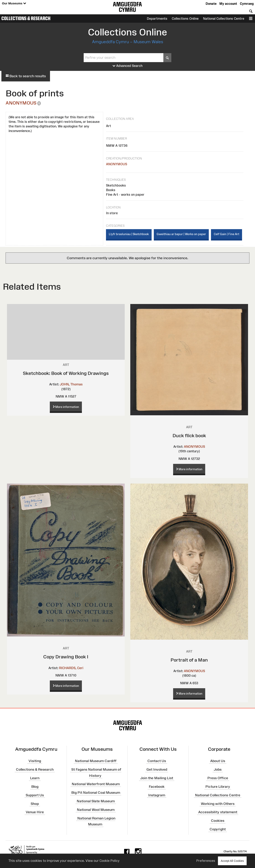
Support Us (35, 795)
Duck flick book (189, 435)
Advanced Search (128, 66)
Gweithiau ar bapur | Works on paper (181, 234)
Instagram (157, 795)
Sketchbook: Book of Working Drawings (66, 373)
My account (228, 4)
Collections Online (185, 19)
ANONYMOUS (21, 103)
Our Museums (14, 3)
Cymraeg (247, 4)
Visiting (35, 761)
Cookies (218, 821)
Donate (211, 4)
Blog (35, 787)
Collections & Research (26, 18)
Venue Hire (35, 812)
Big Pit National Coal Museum (96, 793)
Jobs (218, 769)
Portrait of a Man (189, 660)
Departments (157, 19)
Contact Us (157, 761)
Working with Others (218, 803)
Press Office (218, 778)
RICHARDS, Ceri (71, 668)
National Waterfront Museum (96, 784)
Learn (35, 778)
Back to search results (26, 76)
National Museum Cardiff (96, 761)
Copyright (218, 829)
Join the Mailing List (157, 778)
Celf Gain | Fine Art (227, 234)
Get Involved (157, 769)
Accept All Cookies (232, 861)
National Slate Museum (96, 801)
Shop (35, 803)
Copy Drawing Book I (66, 657)
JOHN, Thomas (71, 384)
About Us (218, 761)
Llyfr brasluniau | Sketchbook (129, 234)
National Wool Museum (96, 810)
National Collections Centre (224, 19)
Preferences (206, 861)
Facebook (157, 787)
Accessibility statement (218, 812)
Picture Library (218, 787)
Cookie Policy (109, 861)
